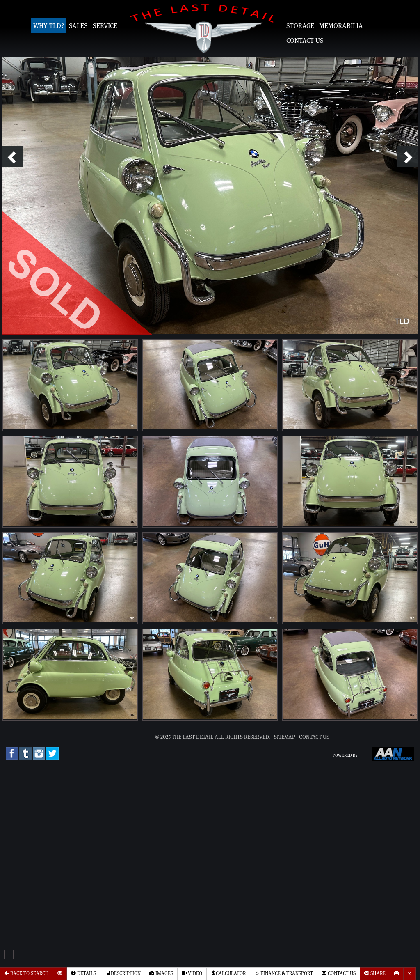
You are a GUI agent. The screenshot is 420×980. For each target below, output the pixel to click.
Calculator (228, 973)
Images (161, 973)
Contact (339, 973)
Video (192, 973)
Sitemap (285, 737)
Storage (300, 26)
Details (83, 973)
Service (105, 26)
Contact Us (305, 41)
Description (123, 973)
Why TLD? (49, 26)
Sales (78, 26)
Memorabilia (341, 26)
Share (375, 973)
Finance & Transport (284, 973)
